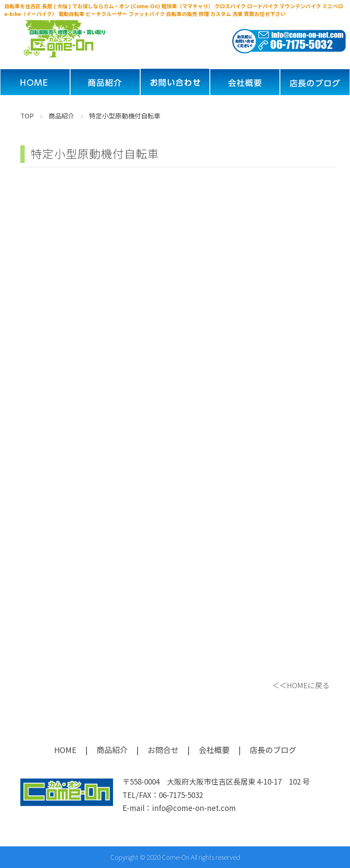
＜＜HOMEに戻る (301, 685)
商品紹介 (112, 750)
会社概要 (214, 750)
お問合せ (163, 750)
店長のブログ (273, 750)
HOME (65, 750)
